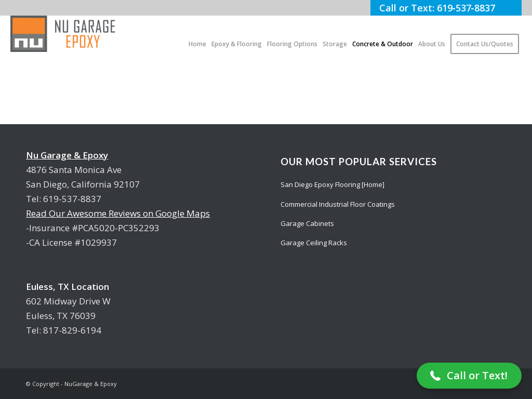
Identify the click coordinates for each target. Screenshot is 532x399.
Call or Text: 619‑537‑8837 (446, 8)
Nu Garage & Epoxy (67, 155)
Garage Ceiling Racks (314, 243)
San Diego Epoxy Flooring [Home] (332, 184)
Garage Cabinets (307, 223)
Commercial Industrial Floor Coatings (338, 204)
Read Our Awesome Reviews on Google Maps (118, 213)
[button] (469, 376)
